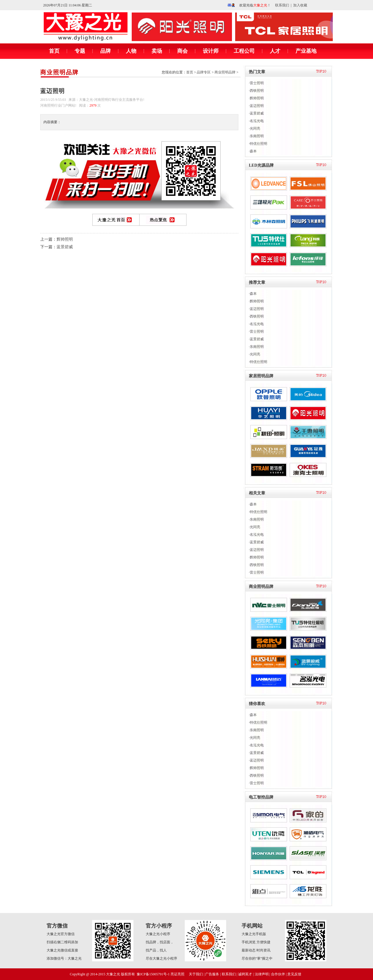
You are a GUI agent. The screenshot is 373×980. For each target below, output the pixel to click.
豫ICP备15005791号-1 (153, 974)
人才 (275, 51)
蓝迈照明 (257, 106)
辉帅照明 (65, 239)
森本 (253, 151)
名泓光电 (257, 121)
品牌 (105, 51)
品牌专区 (204, 72)
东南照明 (257, 136)
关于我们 (196, 974)
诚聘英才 (245, 974)
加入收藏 (300, 5)
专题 (80, 51)
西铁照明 (257, 91)
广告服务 (212, 974)
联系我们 (282, 5)
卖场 (157, 51)
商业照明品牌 (59, 72)
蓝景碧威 (65, 247)
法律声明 (262, 974)
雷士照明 (257, 83)
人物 (131, 51)
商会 (182, 51)
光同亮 (255, 128)
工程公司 (244, 51)
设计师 (211, 51)
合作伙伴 (278, 974)
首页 (54, 51)
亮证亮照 (177, 974)
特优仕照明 (258, 144)
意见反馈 (294, 974)
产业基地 (306, 51)
